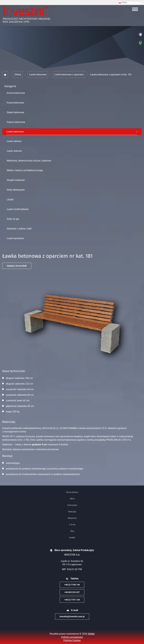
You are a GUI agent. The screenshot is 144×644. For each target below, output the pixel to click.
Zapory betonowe (16, 122)
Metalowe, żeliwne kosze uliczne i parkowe (29, 161)
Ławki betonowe (15, 132)
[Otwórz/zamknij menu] (135, 9)
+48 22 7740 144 (72, 585)
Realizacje (72, 512)
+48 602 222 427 (72, 592)
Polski (123, 3)
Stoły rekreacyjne (16, 190)
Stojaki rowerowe (16, 180)
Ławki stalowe (14, 151)
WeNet (91, 634)
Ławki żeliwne (14, 141)
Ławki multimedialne (18, 209)
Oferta (72, 499)
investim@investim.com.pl (72, 616)
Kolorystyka (72, 505)
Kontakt (72, 537)
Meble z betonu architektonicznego (25, 170)
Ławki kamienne (15, 238)
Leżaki (10, 199)
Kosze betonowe (15, 103)
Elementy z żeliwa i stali (19, 229)
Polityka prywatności (72, 637)
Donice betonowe (16, 93)
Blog (72, 531)
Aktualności (72, 518)
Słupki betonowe (15, 112)
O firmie (72, 525)
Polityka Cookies (72, 640)
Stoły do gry (13, 219)
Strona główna (72, 492)
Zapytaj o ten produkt (17, 266)
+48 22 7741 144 (72, 600)
